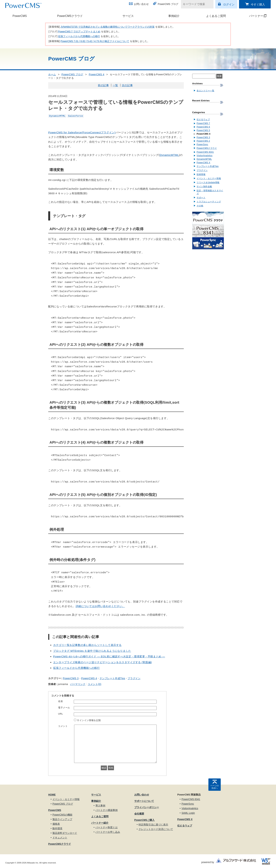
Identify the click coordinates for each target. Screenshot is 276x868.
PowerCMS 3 (71, 678)
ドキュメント (60, 838)
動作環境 (57, 828)
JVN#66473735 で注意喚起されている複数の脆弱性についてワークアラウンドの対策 (108, 27)
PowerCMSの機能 (62, 815)
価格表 (56, 824)
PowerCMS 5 (203, 130)
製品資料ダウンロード (65, 833)
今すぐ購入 (258, 4)
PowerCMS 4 (96, 74)
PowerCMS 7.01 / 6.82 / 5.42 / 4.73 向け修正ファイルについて (95, 41)
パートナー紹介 (100, 823)
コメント (63, 726)
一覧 (115, 85)
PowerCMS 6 (203, 127)
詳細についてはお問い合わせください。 (100, 606)
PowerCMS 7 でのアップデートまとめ (79, 31)
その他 (200, 206)
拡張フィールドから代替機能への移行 (79, 36)
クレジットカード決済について (156, 829)
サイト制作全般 (204, 187)
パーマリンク (78, 684)
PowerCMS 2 (203, 141)
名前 (60, 701)
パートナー (253, 16)
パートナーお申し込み (108, 832)
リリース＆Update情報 (208, 182)
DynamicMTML (57, 116)
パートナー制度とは (106, 827)
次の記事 (127, 85)
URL (61, 714)
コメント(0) (94, 684)
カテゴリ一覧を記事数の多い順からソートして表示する (87, 645)
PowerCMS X (203, 163)
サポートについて (144, 801)
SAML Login (188, 813)
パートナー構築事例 (106, 810)
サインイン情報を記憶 (89, 720)
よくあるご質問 (216, 16)
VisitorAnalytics (205, 156)
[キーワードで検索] (195, 4)
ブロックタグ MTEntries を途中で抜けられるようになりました (92, 651)
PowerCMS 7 (203, 123)
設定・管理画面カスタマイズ (210, 192)
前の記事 (103, 85)
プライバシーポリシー (147, 807)
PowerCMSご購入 (144, 820)
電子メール (64, 708)
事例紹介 (174, 16)
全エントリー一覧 (205, 91)
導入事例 (100, 806)
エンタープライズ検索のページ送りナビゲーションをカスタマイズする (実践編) (103, 662)
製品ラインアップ (62, 819)
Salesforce (76, 116)
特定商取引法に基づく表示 (153, 825)
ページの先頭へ (215, 787)
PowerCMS (20, 16)
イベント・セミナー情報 (209, 178)
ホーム (52, 74)
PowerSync (202, 144)
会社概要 (139, 814)
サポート (201, 198)
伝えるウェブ (203, 119)
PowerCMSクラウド (70, 16)
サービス (128, 16)
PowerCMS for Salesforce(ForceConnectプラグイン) (82, 132)
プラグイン (134, 678)
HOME (52, 795)
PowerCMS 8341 (205, 152)
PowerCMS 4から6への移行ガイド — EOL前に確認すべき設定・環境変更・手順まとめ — (109, 656)
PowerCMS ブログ (168, 4)
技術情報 (201, 174)
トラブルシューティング (209, 202)
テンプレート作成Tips (112, 678)
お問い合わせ (141, 4)
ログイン (229, 4)
